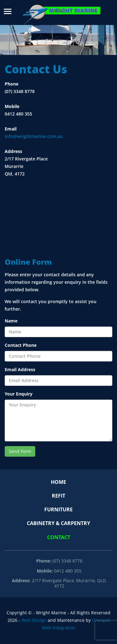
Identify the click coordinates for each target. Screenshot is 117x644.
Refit (58, 496)
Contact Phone (21, 345)
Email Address (20, 370)
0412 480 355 (59, 571)
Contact (59, 537)
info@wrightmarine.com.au (34, 136)
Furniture (58, 510)
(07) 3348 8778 (59, 561)
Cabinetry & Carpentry (58, 523)
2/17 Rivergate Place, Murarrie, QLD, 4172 (59, 583)
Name (11, 321)
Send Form (20, 451)
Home (58, 482)
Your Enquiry (19, 394)
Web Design (34, 620)
